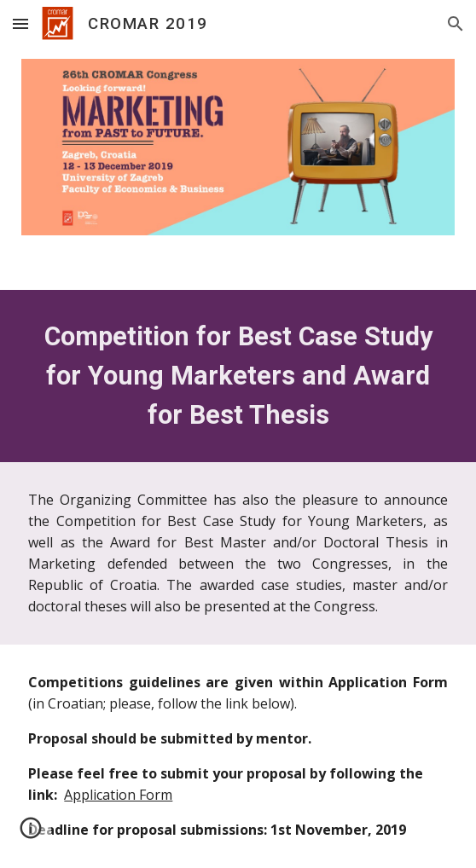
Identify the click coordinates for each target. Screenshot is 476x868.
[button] (20, 23)
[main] (238, 376)
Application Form (118, 795)
